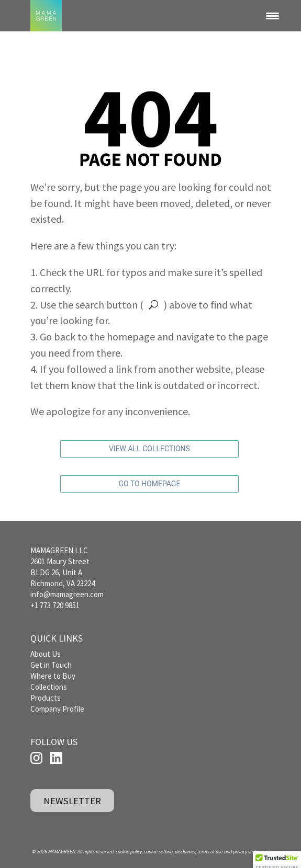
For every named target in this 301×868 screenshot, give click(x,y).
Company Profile (57, 709)
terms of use (210, 852)
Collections (49, 687)
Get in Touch (51, 665)
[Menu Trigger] (273, 16)
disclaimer (185, 852)
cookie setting (158, 852)
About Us (46, 654)
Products (46, 698)
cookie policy (129, 852)
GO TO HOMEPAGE (149, 484)
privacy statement (251, 852)
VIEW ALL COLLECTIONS (149, 449)
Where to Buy (53, 676)
